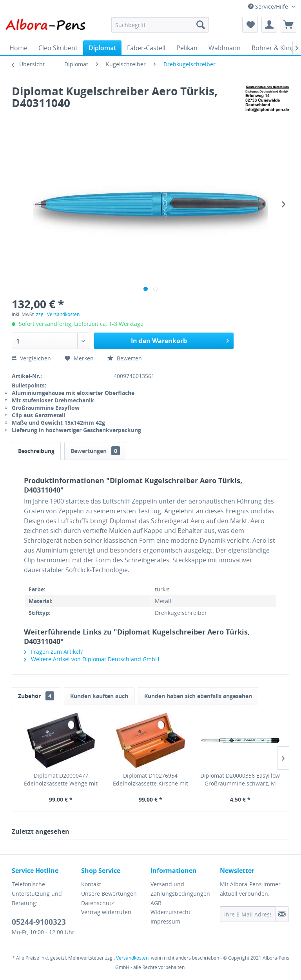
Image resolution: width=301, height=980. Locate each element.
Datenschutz (98, 903)
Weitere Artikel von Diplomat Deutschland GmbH (92, 659)
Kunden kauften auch (99, 696)
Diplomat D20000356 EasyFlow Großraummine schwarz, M (240, 779)
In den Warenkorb (180, 340)
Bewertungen (95, 451)
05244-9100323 (39, 922)
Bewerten (125, 358)
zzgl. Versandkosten (58, 314)
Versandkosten (132, 958)
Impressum (165, 921)
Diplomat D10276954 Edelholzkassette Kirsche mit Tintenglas (150, 780)
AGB (156, 903)
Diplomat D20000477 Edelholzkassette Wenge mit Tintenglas (61, 780)
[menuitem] (160, 25)
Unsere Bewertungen (109, 894)
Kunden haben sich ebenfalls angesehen (198, 696)
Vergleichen (31, 358)
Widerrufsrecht (170, 912)
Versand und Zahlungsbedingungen (180, 889)
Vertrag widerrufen (106, 912)
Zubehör (36, 696)
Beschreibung (36, 451)
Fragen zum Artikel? (53, 652)
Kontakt (91, 884)
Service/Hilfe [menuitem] (269, 6)
